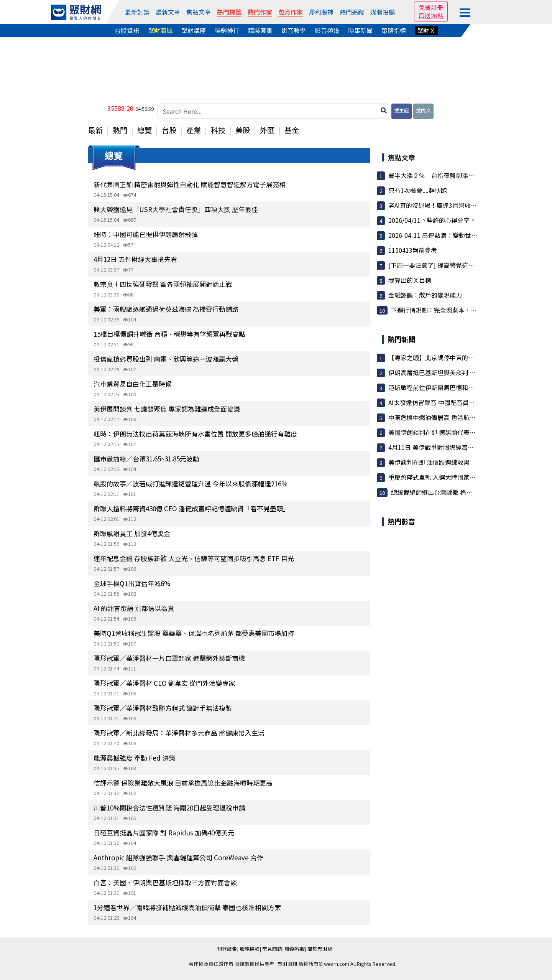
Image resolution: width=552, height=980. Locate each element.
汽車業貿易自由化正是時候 (133, 384)
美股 (243, 130)
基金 (292, 130)
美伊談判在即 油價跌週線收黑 (429, 462)
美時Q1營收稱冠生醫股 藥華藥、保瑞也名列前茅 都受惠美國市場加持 (194, 633)
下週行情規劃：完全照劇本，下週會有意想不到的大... (464, 310)
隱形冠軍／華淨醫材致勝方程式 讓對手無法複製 (163, 708)
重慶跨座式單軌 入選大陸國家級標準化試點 (447, 477)
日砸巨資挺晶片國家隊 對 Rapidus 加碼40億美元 (164, 833)
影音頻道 (327, 30)
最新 (95, 130)
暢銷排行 (227, 30)
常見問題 (272, 949)
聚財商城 (160, 30)
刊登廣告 (227, 949)
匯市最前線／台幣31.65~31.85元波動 (146, 459)
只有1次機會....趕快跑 (418, 190)
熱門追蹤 (352, 12)
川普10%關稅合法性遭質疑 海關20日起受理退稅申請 (169, 808)
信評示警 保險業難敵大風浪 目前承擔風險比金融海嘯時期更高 (183, 783)
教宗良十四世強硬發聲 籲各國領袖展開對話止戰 (163, 284)
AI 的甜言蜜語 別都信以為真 (134, 608)
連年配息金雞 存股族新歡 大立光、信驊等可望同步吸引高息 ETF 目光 (194, 558)
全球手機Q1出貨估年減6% (132, 583)
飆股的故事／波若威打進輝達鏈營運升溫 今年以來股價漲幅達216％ (191, 483)
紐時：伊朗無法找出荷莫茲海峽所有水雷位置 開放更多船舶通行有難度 (195, 434)
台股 (169, 130)
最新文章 (168, 12)
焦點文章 (199, 12)
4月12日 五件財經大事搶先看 (135, 259)
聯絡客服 (295, 949)
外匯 (267, 130)
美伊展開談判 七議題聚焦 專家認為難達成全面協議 (167, 409)
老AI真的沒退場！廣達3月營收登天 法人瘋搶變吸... (457, 205)
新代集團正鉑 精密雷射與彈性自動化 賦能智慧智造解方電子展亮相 (190, 184)
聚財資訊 (287, 964)
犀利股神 (321, 12)
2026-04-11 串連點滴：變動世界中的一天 (445, 235)
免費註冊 (431, 7)
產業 (194, 130)
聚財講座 (194, 30)
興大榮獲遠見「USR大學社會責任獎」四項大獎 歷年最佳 (176, 209)
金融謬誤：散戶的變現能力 (425, 295)
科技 (218, 130)
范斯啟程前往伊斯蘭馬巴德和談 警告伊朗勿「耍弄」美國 (466, 387)
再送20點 (431, 16)
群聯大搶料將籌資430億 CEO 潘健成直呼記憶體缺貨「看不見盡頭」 (191, 508)
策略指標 (394, 30)
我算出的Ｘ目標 (410, 280)
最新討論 (137, 12)
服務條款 (250, 949)
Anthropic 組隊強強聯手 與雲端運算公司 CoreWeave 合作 (178, 857)
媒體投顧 (383, 12)
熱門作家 (260, 12)
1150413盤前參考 (413, 250)
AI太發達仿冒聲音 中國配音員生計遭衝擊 (444, 402)
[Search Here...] (273, 111)
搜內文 (423, 110)
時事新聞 (360, 30)
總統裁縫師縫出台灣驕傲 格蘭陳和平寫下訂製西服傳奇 (465, 492)
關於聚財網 (320, 949)
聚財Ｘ (426, 30)
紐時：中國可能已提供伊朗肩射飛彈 (146, 234)
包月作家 (291, 12)
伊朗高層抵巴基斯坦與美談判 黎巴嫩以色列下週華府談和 (466, 372)
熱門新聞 (401, 339)
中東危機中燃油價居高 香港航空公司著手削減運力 (457, 417)
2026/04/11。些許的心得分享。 (432, 220)
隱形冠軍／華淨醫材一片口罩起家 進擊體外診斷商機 (169, 658)
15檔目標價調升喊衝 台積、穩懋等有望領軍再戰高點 (169, 334)
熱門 (120, 130)
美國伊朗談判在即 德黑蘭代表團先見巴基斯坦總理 (457, 432)
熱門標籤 (229, 12)
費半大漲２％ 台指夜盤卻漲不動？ (437, 175)
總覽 (145, 130)
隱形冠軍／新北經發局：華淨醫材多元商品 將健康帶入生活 (179, 733)
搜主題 (402, 110)
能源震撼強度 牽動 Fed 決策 (134, 758)
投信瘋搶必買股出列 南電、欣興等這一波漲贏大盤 (166, 359)
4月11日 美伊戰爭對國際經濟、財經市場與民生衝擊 (459, 447)
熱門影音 (401, 521)
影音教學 (294, 30)
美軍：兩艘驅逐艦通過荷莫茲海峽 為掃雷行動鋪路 (166, 309)
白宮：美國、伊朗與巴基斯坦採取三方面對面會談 (165, 882)
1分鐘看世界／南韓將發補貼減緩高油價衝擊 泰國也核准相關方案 (187, 907)
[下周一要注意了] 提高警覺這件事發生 (440, 265)
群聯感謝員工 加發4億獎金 (132, 533)
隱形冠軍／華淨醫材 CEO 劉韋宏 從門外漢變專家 (164, 683)
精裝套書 (260, 30)
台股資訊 (127, 30)
